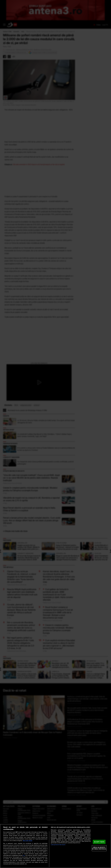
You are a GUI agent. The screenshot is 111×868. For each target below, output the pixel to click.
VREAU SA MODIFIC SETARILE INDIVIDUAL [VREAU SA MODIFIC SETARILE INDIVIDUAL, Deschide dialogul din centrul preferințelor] (99, 848)
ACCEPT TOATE (99, 842)
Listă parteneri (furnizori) (58, 845)
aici (24, 855)
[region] (55, 846)
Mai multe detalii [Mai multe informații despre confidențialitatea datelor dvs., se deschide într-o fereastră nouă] (28, 841)
